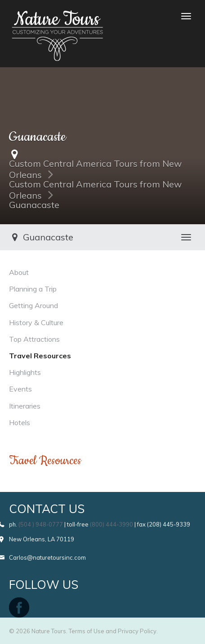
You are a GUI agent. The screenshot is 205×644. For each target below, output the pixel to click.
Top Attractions (34, 339)
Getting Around (33, 305)
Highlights (25, 372)
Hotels (20, 422)
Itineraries (25, 406)
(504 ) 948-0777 (41, 524)
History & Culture (36, 322)
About (19, 272)
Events (20, 389)
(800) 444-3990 (111, 524)
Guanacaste (34, 205)
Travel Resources (40, 356)
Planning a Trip (33, 289)
